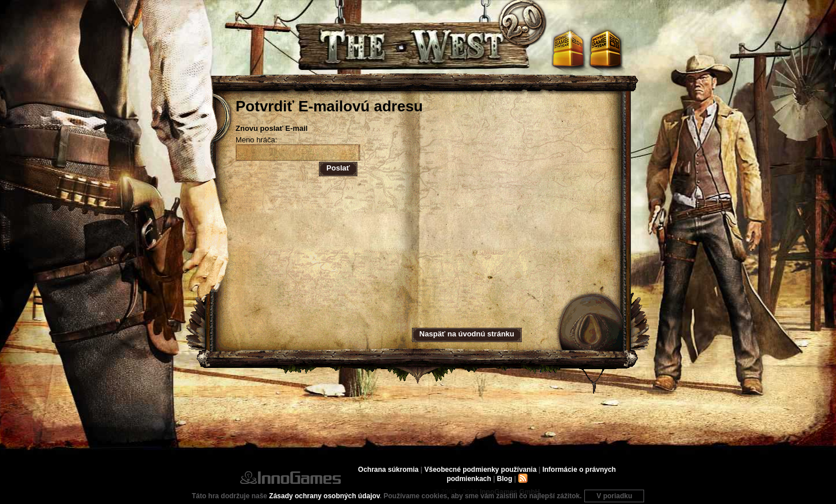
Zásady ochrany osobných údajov (324, 496)
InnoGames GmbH (290, 478)
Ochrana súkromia (388, 470)
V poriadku (614, 496)
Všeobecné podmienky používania (480, 470)
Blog (505, 479)
